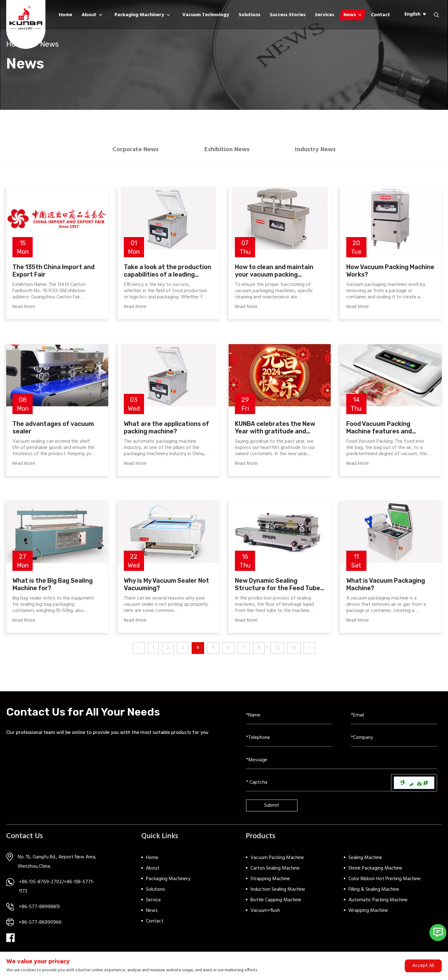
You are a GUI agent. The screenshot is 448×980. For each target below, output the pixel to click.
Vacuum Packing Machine (277, 860)
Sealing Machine (365, 860)
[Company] (394, 740)
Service (153, 903)
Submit (272, 808)
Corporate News (131, 151)
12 (278, 651)
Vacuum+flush (265, 913)
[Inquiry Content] (342, 763)
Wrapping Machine (368, 913)
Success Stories (288, 15)
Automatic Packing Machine (378, 903)
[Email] (394, 718)
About (89, 15)
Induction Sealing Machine (278, 892)
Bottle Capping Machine (276, 903)
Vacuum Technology (206, 15)
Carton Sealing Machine (275, 871)
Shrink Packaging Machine (375, 871)
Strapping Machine (270, 881)
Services (324, 15)
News (350, 15)
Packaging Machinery (139, 15)
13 (294, 651)
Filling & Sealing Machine (374, 892)
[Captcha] (319, 785)
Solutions (250, 15)
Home (65, 15)
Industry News (320, 151)
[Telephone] (289, 740)
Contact (380, 15)
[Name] (289, 718)
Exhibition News (227, 151)
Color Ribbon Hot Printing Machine (385, 881)
